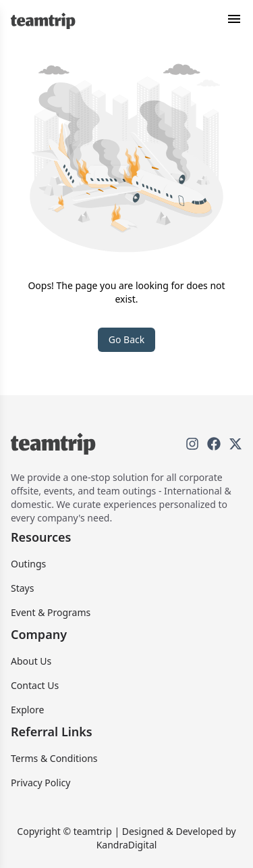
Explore (27, 710)
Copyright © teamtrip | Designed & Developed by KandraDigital (126, 838)
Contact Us (35, 685)
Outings (28, 564)
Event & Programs (51, 612)
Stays (22, 588)
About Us (31, 661)
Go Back (126, 339)
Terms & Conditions (54, 758)
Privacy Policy (40, 783)
